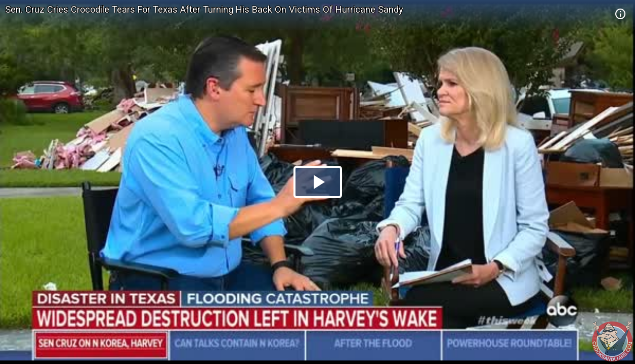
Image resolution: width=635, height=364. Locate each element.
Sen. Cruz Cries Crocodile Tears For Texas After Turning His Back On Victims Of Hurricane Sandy (204, 9)
